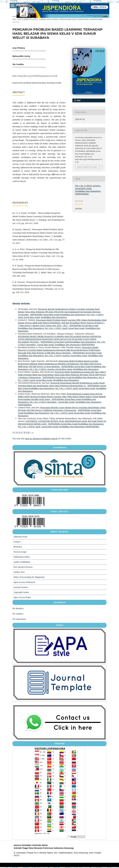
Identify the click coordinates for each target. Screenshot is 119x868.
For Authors (18, 614)
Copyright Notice (21, 592)
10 (28, 432)
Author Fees (19, 572)
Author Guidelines (22, 562)
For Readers (18, 608)
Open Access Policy (22, 597)
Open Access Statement (24, 582)
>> (33, 432)
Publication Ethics (22, 557)
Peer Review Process (23, 567)
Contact (17, 542)
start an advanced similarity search (41, 439)
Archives (25, 17)
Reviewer (18, 547)
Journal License (21, 587)
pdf (78, 100)
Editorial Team (20, 537)
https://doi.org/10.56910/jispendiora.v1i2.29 (37, 76)
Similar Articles (21, 304)
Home (15, 17)
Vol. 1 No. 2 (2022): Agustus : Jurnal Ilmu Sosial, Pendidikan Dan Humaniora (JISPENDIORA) (57, 19)
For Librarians (19, 619)
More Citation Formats (87, 167)
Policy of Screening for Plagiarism (29, 577)
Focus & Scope (20, 552)
